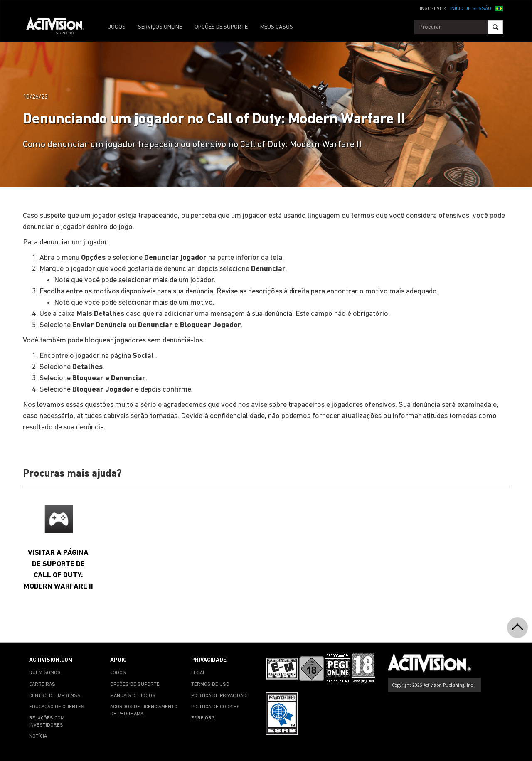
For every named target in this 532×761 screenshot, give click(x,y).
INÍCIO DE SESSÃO (471, 9)
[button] (499, 8)
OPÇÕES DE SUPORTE (221, 27)
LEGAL (198, 673)
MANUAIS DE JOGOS (133, 696)
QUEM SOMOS (45, 673)
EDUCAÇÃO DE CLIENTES (57, 707)
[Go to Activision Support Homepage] (59, 27)
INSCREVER (433, 9)
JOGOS (117, 27)
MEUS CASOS (277, 27)
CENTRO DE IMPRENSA (55, 696)
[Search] (495, 27)
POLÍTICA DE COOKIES (216, 707)
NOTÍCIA (38, 736)
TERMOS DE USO (210, 685)
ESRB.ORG (203, 718)
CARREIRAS (42, 685)
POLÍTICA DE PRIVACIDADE (220, 696)
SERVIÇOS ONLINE (160, 27)
